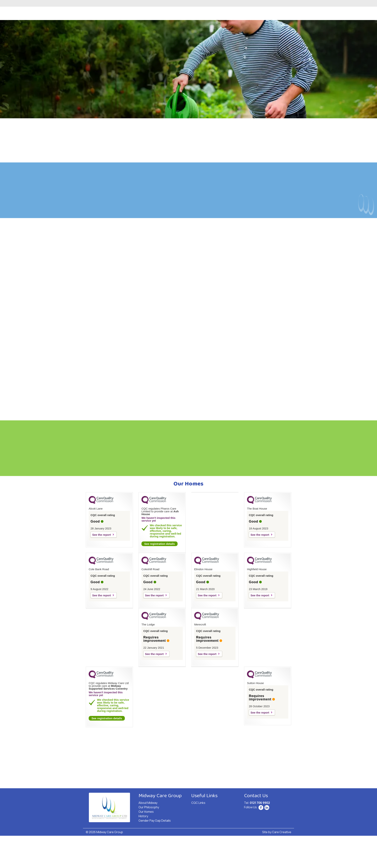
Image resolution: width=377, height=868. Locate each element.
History (143, 816)
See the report (102, 535)
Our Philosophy (149, 807)
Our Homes (146, 812)
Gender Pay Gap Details (155, 821)
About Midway (148, 803)
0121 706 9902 (260, 803)
